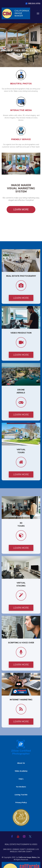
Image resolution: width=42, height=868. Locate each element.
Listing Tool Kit (21, 795)
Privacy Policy (21, 802)
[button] (5, 164)
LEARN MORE (21, 209)
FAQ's (21, 779)
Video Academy (21, 771)
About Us (21, 763)
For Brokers (21, 787)
